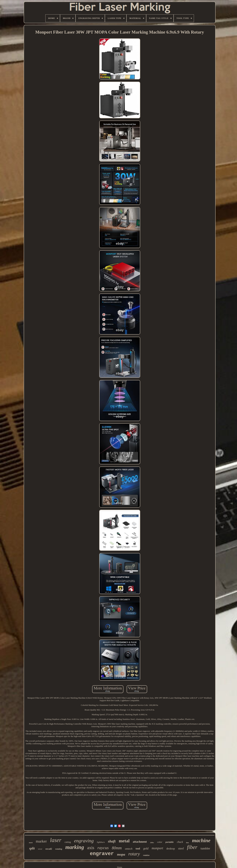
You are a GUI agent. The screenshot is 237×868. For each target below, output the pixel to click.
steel (181, 848)
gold (146, 848)
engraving (84, 841)
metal (124, 841)
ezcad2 (49, 849)
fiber (192, 847)
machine (201, 840)
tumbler (205, 848)
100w (152, 843)
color (160, 842)
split (32, 848)
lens (188, 843)
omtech (129, 849)
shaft (112, 841)
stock (31, 843)
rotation (146, 855)
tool (138, 849)
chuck (180, 842)
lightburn (101, 842)
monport (157, 848)
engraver (102, 854)
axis (91, 848)
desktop (171, 849)
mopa (121, 854)
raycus (103, 848)
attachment (140, 842)
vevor (40, 849)
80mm (117, 848)
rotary (134, 854)
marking (75, 847)
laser (56, 840)
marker (41, 841)
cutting (68, 842)
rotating (59, 849)
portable (170, 842)
